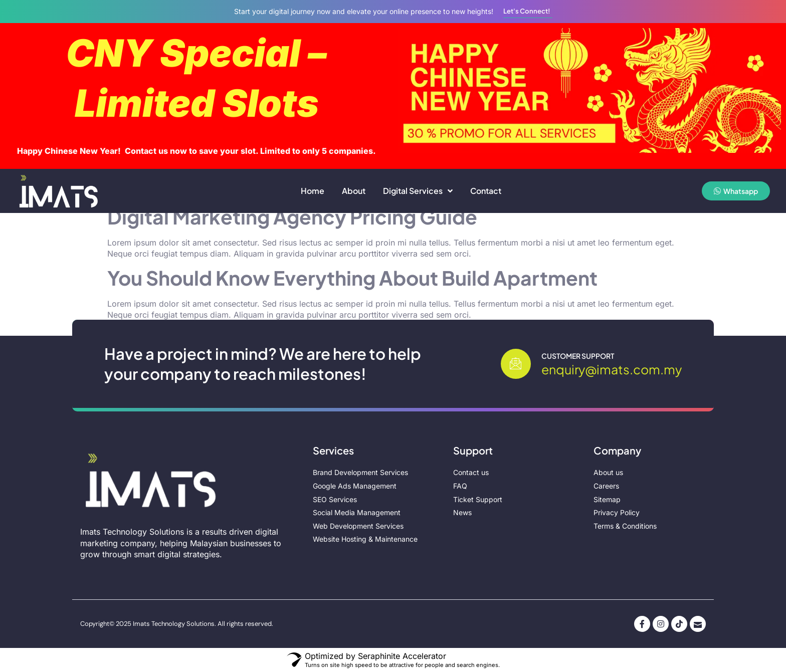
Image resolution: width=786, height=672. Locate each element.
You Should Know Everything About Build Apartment (352, 278)
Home (313, 191)
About (354, 191)
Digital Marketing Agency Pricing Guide (292, 217)
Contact (486, 191)
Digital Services (418, 191)
